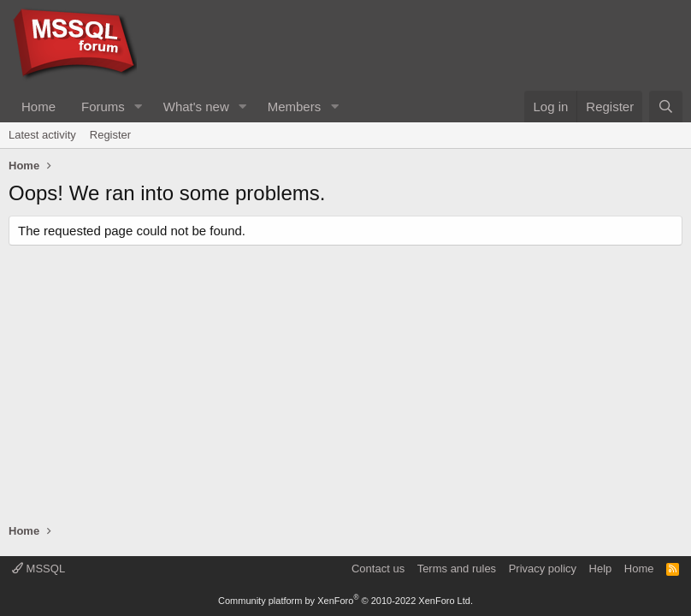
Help (601, 569)
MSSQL (38, 569)
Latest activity (42, 135)
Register (110, 135)
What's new (196, 107)
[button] (139, 107)
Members (295, 107)
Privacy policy (543, 569)
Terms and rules (457, 569)
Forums (103, 107)
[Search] (666, 107)
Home (38, 107)
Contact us (378, 569)
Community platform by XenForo (345, 601)
